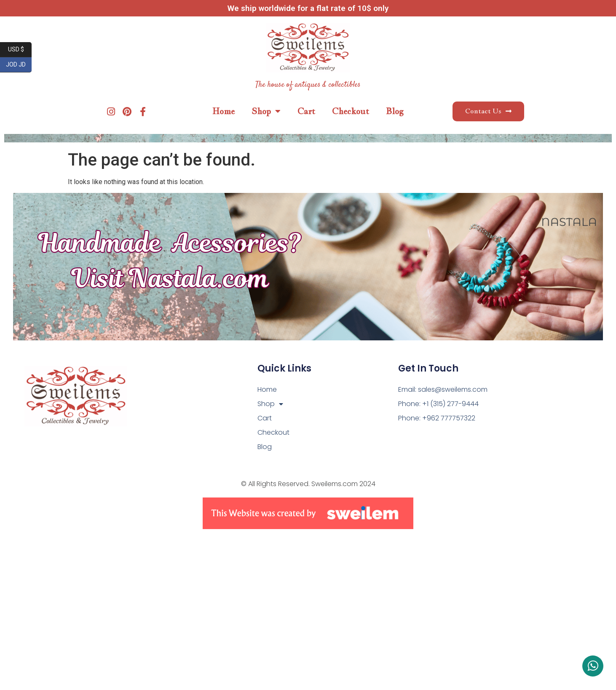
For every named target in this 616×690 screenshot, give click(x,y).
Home (224, 111)
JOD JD (19, 65)
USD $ (20, 50)
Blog (395, 111)
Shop (266, 111)
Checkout (351, 111)
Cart (306, 111)
